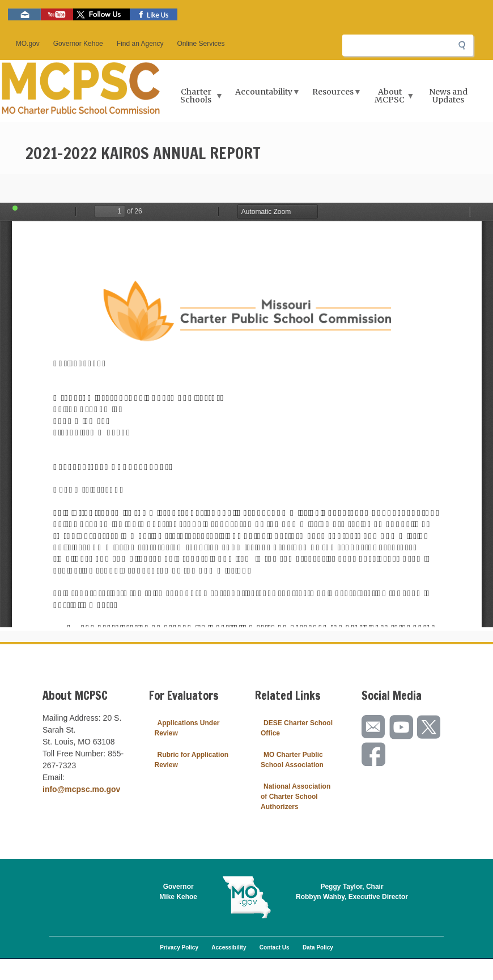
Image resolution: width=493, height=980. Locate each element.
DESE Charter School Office (297, 728)
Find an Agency (140, 44)
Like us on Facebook (154, 14)
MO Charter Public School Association (292, 760)
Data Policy (318, 947)
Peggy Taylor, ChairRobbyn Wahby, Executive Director (352, 892)
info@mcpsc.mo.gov (81, 789)
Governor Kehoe (78, 44)
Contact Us (275, 947)
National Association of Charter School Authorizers (296, 797)
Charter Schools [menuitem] (197, 99)
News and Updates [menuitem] (448, 96)
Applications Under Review (187, 728)
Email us (24, 14)
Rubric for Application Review (192, 760)
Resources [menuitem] (334, 95)
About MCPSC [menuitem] (391, 99)
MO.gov (28, 44)
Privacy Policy (179, 947)
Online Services (201, 44)
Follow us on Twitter (101, 14)
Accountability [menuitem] (265, 95)
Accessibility (229, 947)
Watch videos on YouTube (57, 14)
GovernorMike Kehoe (178, 892)
